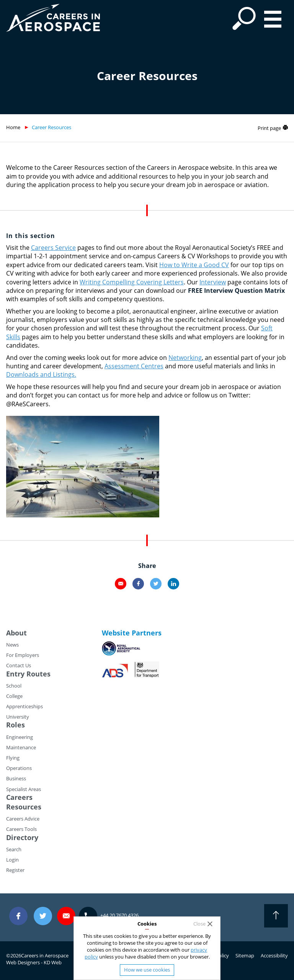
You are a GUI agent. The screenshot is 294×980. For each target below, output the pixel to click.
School (14, 686)
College (14, 696)
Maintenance (21, 747)
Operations (19, 768)
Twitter (156, 584)
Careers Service (53, 248)
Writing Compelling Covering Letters (132, 282)
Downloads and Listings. (41, 374)
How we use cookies (147, 970)
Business (16, 778)
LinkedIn (173, 584)
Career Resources (51, 127)
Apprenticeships (24, 706)
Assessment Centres (134, 366)
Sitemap (245, 955)
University (18, 717)
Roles (16, 725)
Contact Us (19, 665)
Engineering (20, 737)
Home (13, 127)
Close (199, 924)
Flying (13, 758)
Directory (22, 837)
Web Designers (23, 962)
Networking (185, 358)
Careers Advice (23, 819)
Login (12, 860)
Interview (213, 282)
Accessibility (274, 955)
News (12, 645)
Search (14, 849)
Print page (269, 128)
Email (121, 584)
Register (15, 870)
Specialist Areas (24, 789)
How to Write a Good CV (194, 265)
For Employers (23, 655)
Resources (24, 807)
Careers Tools (21, 829)
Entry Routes (28, 674)
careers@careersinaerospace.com (66, 916)
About (16, 633)
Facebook (138, 584)
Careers (19, 797)
